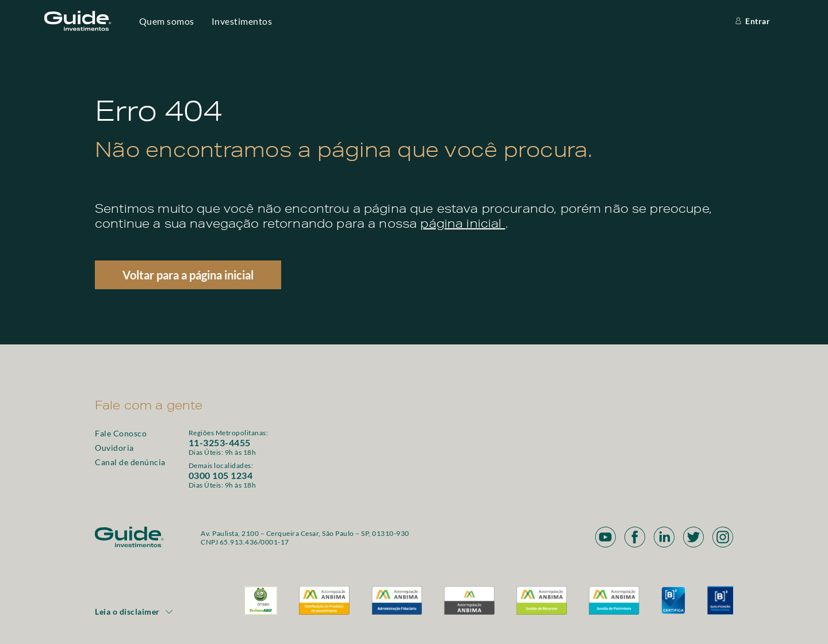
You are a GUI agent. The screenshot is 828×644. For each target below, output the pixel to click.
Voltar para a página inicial (188, 275)
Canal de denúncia (130, 462)
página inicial (463, 225)
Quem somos (167, 21)
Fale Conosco (121, 433)
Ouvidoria (114, 448)
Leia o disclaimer (134, 612)
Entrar (752, 21)
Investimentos (242, 21)
